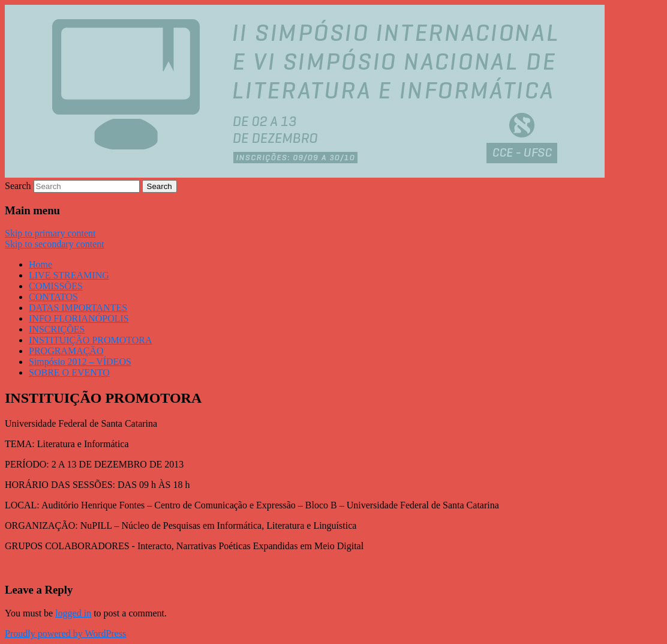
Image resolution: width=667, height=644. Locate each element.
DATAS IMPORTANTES (78, 308)
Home (40, 264)
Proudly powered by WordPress (65, 633)
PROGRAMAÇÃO (66, 351)
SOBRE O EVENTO (69, 372)
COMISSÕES (56, 286)
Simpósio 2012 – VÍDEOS (80, 362)
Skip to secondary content (55, 244)
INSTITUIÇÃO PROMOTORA (91, 340)
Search (18, 186)
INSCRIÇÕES (57, 329)
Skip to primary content (50, 233)
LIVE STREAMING (69, 275)
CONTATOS (53, 297)
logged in (73, 613)
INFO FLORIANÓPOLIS (79, 318)
